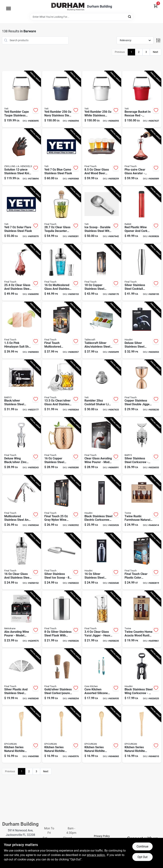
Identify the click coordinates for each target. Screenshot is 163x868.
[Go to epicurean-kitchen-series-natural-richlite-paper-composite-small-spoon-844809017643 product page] (62, 735)
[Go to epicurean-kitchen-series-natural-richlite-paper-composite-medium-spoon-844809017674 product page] (102, 735)
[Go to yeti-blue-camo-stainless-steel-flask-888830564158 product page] (62, 157)
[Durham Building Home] (68, 7)
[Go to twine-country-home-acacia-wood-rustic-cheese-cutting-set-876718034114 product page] (142, 619)
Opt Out (142, 857)
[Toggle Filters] (158, 40)
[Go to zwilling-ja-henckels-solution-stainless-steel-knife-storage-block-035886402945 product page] (21, 157)
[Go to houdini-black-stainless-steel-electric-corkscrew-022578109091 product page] (102, 504)
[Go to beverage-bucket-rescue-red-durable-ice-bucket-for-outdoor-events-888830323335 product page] (142, 99)
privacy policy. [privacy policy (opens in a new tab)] (96, 855)
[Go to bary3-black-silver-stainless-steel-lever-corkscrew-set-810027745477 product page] (21, 388)
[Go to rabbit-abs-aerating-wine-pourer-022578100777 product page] (21, 619)
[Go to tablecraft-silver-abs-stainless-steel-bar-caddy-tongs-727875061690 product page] (102, 330)
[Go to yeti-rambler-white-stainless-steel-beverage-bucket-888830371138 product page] (102, 99)
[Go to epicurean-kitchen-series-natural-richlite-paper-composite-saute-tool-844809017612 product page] (21, 735)
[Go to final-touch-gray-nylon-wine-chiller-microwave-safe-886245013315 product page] (62, 504)
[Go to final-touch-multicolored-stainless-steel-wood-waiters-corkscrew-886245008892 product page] (21, 504)
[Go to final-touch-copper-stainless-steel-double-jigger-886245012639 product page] (142, 388)
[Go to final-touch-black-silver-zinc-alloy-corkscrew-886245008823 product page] (21, 446)
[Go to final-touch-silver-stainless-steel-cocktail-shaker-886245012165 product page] (142, 272)
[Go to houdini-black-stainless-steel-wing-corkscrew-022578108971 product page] (142, 677)
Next (156, 52)
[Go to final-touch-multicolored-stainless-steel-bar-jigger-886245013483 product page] (62, 330)
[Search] (130, 17)
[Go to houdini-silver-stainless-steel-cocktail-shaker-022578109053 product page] (102, 561)
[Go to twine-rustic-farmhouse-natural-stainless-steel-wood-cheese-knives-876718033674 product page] (142, 504)
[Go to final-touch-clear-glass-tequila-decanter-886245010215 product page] (62, 215)
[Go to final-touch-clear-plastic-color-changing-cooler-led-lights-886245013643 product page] (142, 561)
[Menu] (9, 9)
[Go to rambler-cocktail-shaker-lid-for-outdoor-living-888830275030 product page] (102, 388)
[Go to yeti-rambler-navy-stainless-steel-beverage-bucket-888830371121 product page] (62, 99)
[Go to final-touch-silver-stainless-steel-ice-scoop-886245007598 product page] (62, 561)
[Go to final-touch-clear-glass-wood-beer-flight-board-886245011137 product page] (102, 157)
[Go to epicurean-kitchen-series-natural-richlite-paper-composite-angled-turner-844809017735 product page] (142, 735)
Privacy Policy (102, 836)
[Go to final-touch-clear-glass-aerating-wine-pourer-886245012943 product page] (102, 446)
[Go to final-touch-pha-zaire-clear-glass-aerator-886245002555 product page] (142, 157)
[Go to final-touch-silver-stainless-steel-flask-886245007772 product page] (62, 619)
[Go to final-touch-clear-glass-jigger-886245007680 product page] (102, 619)
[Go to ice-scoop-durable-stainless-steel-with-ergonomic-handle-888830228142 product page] (102, 215)
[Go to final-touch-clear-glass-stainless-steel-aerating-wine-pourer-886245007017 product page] (21, 272)
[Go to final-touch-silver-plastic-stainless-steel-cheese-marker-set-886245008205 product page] (21, 677)
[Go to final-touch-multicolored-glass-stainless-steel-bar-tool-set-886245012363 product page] (62, 272)
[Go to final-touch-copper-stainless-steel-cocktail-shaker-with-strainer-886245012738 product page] (102, 272)
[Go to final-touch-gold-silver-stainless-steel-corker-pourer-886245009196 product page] (62, 677)
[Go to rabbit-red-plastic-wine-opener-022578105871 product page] (142, 215)
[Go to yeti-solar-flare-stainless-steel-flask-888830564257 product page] (21, 215)
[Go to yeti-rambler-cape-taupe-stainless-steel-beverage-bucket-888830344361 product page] (21, 99)
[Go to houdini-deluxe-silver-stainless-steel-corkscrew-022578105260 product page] (142, 330)
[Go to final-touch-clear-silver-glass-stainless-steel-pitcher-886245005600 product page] (62, 388)
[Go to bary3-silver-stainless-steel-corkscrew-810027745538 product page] (142, 446)
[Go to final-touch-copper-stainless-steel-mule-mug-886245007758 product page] (62, 446)
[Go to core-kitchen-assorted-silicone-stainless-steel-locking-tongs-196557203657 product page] (102, 677)
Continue (142, 846)
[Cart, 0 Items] (156, 6)
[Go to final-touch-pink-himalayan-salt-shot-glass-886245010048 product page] (21, 330)
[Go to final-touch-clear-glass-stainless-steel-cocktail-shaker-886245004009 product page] (21, 561)
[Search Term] (81, 17)
